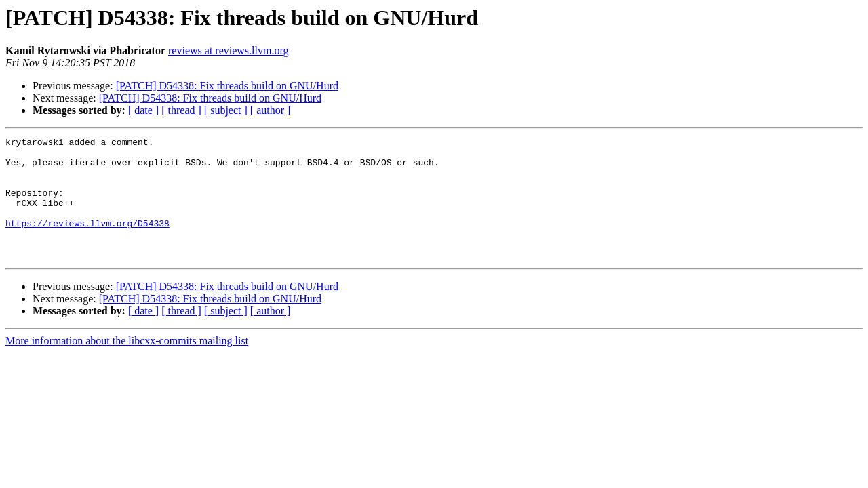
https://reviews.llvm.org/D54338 (87, 241)
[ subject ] (226, 110)
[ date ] (143, 110)
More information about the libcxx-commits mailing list (127, 365)
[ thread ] (181, 110)
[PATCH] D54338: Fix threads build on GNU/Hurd (227, 86)
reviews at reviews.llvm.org (228, 50)
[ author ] (271, 110)
